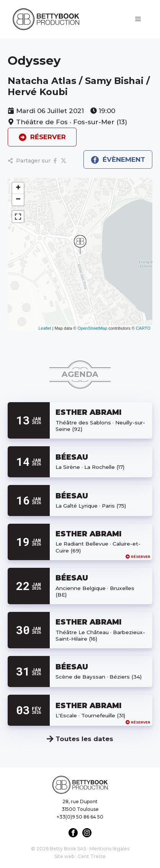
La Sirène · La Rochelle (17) (90, 467)
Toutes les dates (80, 739)
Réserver (138, 557)
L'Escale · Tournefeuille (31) (90, 715)
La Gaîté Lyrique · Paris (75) (91, 506)
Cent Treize (92, 856)
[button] (80, 245)
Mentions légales (109, 849)
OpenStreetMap (92, 328)
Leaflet (45, 328)
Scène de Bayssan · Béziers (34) (99, 677)
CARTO (143, 328)
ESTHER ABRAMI (88, 412)
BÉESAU (72, 457)
